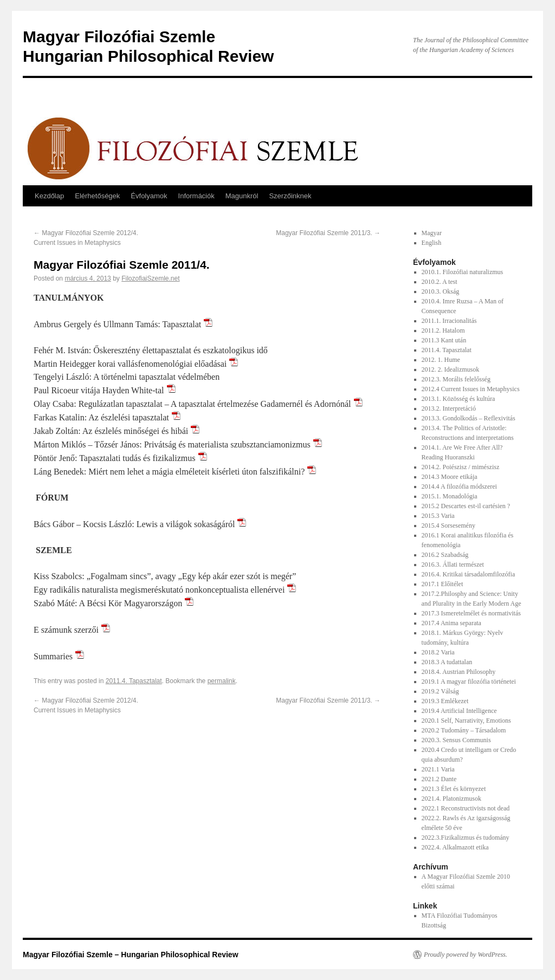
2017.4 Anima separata (451, 623)
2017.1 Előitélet (443, 584)
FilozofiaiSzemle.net (150, 278)
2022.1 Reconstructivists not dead (466, 808)
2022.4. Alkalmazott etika (455, 847)
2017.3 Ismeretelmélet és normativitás (471, 613)
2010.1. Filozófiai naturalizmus (463, 272)
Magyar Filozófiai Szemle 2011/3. (328, 233)
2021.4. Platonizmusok (451, 799)
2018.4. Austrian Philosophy (459, 672)
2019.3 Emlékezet (445, 701)
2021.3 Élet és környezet (454, 789)
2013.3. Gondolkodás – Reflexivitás (469, 418)
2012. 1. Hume (441, 360)
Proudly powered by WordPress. (466, 955)
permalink (222, 681)
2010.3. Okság (441, 291)
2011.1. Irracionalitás (449, 321)
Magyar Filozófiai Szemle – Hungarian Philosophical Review (131, 955)
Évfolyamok (149, 196)
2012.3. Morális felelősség (456, 379)
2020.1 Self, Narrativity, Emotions (466, 721)
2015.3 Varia (438, 516)
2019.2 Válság (440, 691)
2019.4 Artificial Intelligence (459, 711)
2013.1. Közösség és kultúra (459, 399)
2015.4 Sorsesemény (448, 525)
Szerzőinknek (290, 196)
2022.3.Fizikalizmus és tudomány (466, 838)
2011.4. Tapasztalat (134, 681)
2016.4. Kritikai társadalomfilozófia (469, 574)
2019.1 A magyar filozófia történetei (469, 682)
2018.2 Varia (438, 652)
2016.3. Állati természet (453, 564)
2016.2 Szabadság (445, 555)
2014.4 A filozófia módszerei (459, 486)
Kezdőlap (49, 196)
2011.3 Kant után (444, 340)
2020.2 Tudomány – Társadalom (464, 730)
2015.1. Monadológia (450, 496)
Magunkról (242, 196)
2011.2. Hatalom (443, 330)
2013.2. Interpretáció (449, 408)
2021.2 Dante (439, 779)
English (432, 243)
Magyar (432, 233)
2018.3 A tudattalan (447, 662)
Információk (196, 196)
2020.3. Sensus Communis (456, 740)
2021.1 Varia (438, 769)
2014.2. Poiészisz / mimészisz (461, 467)
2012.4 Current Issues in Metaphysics (471, 389)
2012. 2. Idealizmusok (451, 369)
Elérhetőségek (97, 196)
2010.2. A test (440, 282)
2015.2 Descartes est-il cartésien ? (466, 506)
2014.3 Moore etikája (450, 477)
